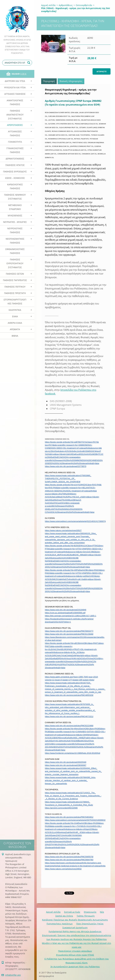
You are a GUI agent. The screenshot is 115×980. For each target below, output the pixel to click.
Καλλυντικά (15, 310)
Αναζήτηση (29, 63)
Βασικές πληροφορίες (71, 81)
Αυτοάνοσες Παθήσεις (15, 133)
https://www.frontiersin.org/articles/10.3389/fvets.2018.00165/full (73, 753)
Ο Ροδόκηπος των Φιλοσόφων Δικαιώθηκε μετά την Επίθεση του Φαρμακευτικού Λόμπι (77, 961)
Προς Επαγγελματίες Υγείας (90, 924)
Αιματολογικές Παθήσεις (15, 102)
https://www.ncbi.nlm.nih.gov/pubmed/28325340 (66, 762)
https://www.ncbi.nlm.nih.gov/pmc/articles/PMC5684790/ (69, 860)
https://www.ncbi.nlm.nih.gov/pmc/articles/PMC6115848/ (69, 634)
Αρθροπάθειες (15, 125)
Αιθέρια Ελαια (15, 323)
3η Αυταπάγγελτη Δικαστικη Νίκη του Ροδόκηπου (75, 967)
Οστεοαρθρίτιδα (84, 5)
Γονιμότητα (15, 142)
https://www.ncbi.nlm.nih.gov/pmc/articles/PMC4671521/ (69, 716)
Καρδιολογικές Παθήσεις (15, 186)
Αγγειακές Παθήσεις (15, 94)
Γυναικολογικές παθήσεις (15, 150)
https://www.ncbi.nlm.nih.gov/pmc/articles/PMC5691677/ (69, 631)
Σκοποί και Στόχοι (64, 916)
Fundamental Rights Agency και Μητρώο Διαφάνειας (75, 931)
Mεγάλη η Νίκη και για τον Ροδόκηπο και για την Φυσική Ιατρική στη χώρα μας (77, 945)
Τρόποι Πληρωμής (86, 916)
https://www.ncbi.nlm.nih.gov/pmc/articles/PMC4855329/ (69, 695)
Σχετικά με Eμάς (72, 912)
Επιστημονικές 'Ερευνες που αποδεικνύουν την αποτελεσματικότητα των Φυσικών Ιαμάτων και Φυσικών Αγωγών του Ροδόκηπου (77, 937)
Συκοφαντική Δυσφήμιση (75, 928)
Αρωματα (15, 329)
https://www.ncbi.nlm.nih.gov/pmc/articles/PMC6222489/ (69, 726)
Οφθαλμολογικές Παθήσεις (15, 251)
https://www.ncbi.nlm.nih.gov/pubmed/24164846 (66, 610)
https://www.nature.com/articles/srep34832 (63, 869)
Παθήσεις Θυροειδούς (15, 172)
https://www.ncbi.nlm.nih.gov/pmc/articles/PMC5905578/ (69, 857)
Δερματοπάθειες (15, 159)
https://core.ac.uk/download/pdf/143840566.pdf (65, 613)
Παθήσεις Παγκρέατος (15, 280)
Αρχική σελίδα (48, 5)
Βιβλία (15, 336)
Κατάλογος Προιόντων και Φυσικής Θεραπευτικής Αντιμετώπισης (75, 920)
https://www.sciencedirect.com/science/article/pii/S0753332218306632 (75, 820)
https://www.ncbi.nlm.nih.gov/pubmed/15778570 (66, 466)
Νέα (102, 912)
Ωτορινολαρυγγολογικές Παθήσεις (15, 302)
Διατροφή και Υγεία (15, 81)
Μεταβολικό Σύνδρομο (15, 207)
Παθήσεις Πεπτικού (15, 287)
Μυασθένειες (15, 216)
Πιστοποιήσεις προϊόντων (60, 924)
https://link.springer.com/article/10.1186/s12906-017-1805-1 (71, 616)
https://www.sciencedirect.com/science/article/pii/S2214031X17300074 (75, 521)
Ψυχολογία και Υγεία (15, 87)
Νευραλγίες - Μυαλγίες (15, 222)
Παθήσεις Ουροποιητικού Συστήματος (15, 263)
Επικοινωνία (90, 912)
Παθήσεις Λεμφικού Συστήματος (15, 197)
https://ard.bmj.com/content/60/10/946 (61, 808)
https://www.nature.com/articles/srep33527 (63, 530)
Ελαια (15, 316)
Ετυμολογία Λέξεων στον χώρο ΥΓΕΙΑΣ (75, 955)
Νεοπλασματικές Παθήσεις (15, 241)
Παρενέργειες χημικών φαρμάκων (75, 951)
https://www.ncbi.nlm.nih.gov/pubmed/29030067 (66, 765)
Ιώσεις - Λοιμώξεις (15, 178)
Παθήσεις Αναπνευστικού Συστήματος (15, 115)
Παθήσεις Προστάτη (15, 293)
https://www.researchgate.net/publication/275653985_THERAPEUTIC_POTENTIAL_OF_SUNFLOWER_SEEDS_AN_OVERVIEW (68, 479)
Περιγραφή (49, 81)
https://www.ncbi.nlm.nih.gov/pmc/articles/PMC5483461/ (69, 817)
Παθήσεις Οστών (15, 274)
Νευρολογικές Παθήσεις (15, 230)
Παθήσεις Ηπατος (15, 165)
